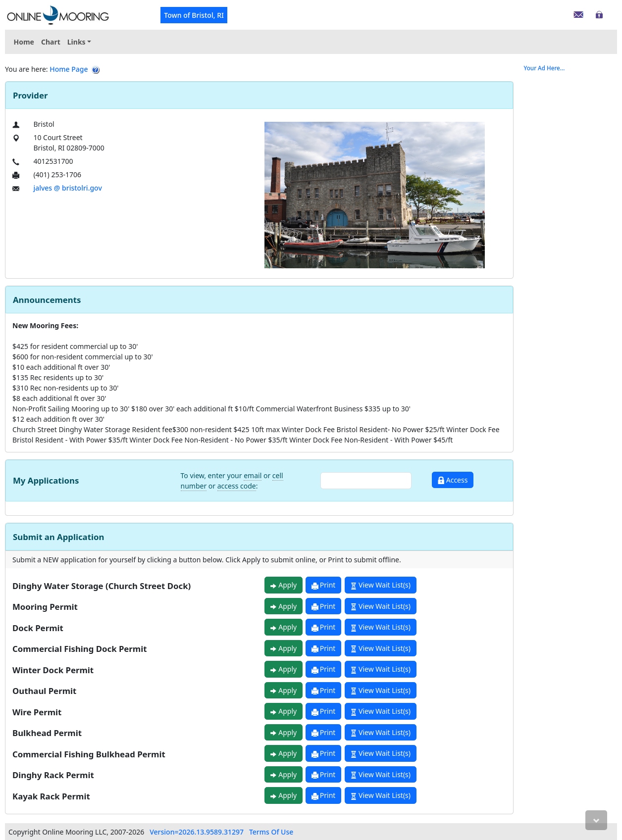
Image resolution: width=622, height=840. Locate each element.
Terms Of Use (271, 832)
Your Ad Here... (544, 68)
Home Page (69, 69)
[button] (79, 42)
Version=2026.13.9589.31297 (197, 832)
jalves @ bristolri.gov (67, 188)
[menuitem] (79, 42)
